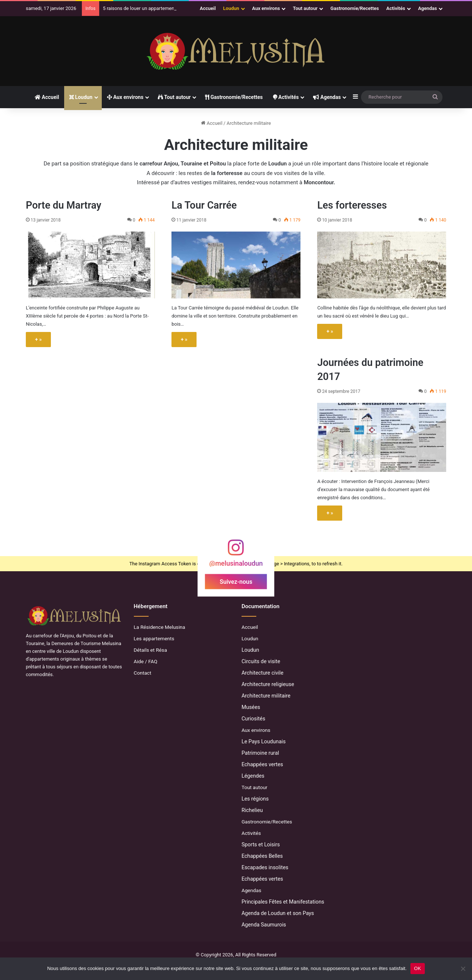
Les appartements (154, 638)
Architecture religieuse (268, 684)
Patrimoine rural (260, 753)
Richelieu (252, 810)
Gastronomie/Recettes (355, 8)
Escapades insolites (265, 867)
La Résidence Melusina (160, 627)
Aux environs (266, 8)
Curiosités (253, 719)
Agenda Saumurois (264, 925)
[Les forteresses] (382, 265)
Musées (251, 707)
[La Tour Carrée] (236, 265)
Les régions (255, 799)
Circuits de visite (261, 661)
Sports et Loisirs (261, 844)
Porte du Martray (64, 205)
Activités (396, 8)
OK (418, 968)
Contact (143, 673)
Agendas (428, 8)
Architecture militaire (266, 696)
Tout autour (305, 8)
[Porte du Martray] (90, 265)
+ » (38, 339)
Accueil (208, 8)
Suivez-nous (236, 582)
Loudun (231, 8)
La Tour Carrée (204, 205)
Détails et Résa (150, 650)
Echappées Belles (262, 856)
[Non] (463, 969)
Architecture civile (263, 673)
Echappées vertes (262, 764)
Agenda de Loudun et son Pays (278, 913)
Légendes (253, 776)
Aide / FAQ (146, 661)
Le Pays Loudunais (264, 741)
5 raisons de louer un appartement (139, 8)
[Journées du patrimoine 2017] (382, 437)
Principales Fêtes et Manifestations (283, 902)
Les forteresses (352, 205)
